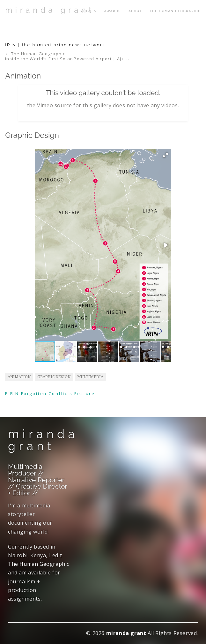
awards (113, 11)
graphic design (54, 377)
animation (19, 377)
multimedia (90, 377)
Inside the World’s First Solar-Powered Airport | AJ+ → (67, 59)
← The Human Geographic (35, 54)
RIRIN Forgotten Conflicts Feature (50, 393)
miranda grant (50, 10)
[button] (166, 155)
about (135, 11)
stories (88, 11)
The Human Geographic (175, 11)
